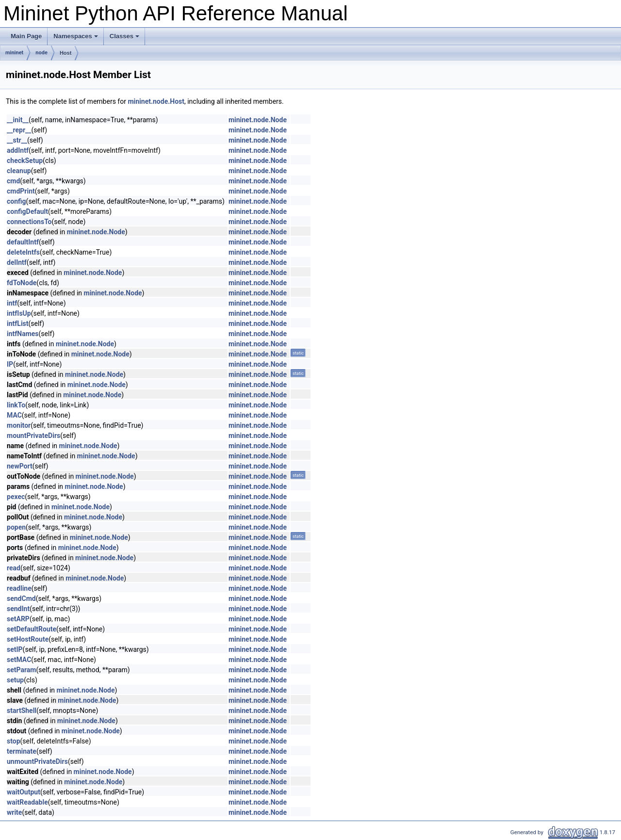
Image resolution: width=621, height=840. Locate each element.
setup (15, 680)
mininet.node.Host (156, 101)
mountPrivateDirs (33, 436)
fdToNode (22, 283)
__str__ (17, 140)
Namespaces (76, 36)
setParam (21, 670)
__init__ (18, 120)
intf (12, 303)
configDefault (27, 211)
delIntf (17, 262)
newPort (20, 466)
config (16, 201)
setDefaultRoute (32, 629)
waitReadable (27, 802)
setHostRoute (28, 639)
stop (14, 741)
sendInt (18, 609)
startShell (22, 711)
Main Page (26, 36)
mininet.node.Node (258, 120)
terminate (22, 751)
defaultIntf (23, 242)
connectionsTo (29, 222)
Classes (124, 36)
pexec (16, 497)
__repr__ (19, 130)
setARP (18, 619)
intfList (18, 323)
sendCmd (21, 598)
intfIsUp (19, 313)
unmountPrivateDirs (37, 761)
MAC (14, 415)
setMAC (19, 660)
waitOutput (24, 792)
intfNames (23, 334)
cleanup (19, 171)
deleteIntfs (23, 252)
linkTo (16, 405)
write (14, 812)
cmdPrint (21, 191)
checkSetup (25, 161)
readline (19, 588)
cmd (13, 181)
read (14, 568)
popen (16, 527)
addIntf (18, 150)
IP (10, 364)
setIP (15, 649)
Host (65, 53)
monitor (19, 425)
